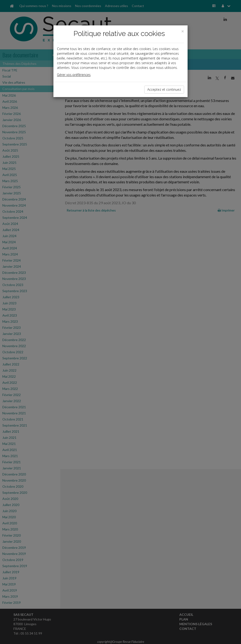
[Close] (183, 31)
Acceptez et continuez (164, 89)
